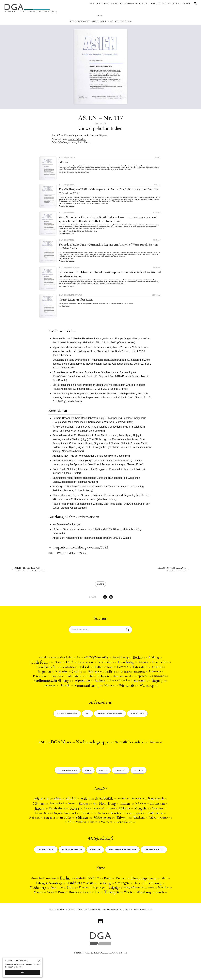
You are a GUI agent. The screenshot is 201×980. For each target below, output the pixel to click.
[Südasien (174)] (135, 832)
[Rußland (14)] (83, 832)
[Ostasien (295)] (127, 827)
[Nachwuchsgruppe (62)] (93, 754)
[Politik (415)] (155, 677)
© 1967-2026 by (96, 974)
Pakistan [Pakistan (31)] (159, 827)
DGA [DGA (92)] (79, 666)
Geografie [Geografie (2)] (160, 666)
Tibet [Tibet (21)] (72, 837)
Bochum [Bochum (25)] (100, 894)
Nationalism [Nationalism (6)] (101, 677)
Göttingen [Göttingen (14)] (145, 899)
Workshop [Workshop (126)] (120, 697)
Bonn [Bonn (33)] (116, 894)
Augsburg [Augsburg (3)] (53, 894)
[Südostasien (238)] (157, 832)
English (101, 16)
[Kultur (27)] (129, 672)
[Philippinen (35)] (65, 832)
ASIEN (100, 3)
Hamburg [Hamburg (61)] (50, 904)
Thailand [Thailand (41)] (58, 837)
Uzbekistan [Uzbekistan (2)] (111, 837)
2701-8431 (85, 555)
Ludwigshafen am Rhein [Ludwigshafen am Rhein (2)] (49, 909)
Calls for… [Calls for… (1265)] (47, 666)
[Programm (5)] (109, 682)
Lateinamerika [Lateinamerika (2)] (129, 822)
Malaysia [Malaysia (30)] (158, 822)
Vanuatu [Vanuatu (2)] (125, 837)
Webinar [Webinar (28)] (78, 697)
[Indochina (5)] (157, 816)
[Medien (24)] (66, 677)
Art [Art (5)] (78, 661)
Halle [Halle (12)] (160, 899)
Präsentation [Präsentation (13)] (91, 682)
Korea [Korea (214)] (103, 822)
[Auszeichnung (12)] (124, 661)
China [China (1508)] (46, 816)
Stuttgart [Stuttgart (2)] (149, 909)
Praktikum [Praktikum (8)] (73, 682)
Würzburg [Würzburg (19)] (111, 913)
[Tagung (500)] (90, 692)
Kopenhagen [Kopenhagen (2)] (139, 904)
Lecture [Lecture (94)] (155, 672)
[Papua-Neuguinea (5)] (43, 832)
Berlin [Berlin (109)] (70, 894)
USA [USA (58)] (98, 837)
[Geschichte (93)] (48, 672)
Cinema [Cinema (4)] (67, 666)
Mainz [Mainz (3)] (69, 909)
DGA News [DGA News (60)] (58, 754)
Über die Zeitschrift (79, 21)
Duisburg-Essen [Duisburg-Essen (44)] (156, 894)
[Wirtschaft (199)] (98, 697)
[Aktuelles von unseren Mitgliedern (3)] (53, 661)
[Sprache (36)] (63, 686)
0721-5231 (62, 555)
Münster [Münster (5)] (98, 909)
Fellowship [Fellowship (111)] (118, 666)
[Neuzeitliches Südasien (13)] (134, 754)
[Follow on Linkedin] (100, 942)
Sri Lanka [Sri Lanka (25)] (117, 832)
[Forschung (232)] (141, 666)
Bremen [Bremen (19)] (131, 894)
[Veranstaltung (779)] (150, 692)
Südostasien (137, 725)
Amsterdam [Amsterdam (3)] (38, 894)
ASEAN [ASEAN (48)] (71, 811)
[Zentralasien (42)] (159, 837)
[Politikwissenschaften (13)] (49, 682)
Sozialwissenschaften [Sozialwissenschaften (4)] (42, 686)
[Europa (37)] (95, 816)
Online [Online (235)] (119, 677)
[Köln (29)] (108, 904)
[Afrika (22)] (56, 811)
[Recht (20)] (144, 682)
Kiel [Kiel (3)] (98, 904)
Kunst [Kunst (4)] (142, 672)
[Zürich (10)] (128, 913)
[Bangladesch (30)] (162, 811)
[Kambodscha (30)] (84, 822)
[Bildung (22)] (160, 661)
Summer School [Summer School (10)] (47, 692)
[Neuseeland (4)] (109, 827)
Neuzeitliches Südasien (110, 725)
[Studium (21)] (164, 686)
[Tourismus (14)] (108, 692)
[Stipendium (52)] (145, 686)
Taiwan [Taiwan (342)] (40, 837)
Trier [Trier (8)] (161, 909)
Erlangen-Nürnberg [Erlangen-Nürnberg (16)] (63, 899)
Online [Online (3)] (110, 909)
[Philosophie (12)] (137, 677)
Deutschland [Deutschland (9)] (65, 816)
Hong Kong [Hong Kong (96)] (121, 816)
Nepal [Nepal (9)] (95, 827)
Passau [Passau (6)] (122, 909)
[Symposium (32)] (70, 692)
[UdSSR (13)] (85, 837)
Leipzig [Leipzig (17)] (155, 904)
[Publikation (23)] (127, 681)
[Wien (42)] (95, 913)
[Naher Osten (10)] (79, 827)
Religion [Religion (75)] (159, 682)
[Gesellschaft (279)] (72, 672)
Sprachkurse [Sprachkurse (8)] (80, 686)
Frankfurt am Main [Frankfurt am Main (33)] (98, 899)
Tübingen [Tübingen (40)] (77, 913)
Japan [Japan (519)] (65, 822)
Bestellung (126, 21)
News (93, 3)
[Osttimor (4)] (144, 827)
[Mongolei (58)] (43, 827)
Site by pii (124, 974)
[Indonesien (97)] (46, 822)
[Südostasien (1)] (162, 754)
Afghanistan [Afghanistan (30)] (39, 811)
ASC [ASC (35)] (37, 754)
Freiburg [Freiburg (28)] (126, 899)
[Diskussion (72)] (96, 666)
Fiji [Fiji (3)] (105, 816)
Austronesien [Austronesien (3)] (142, 811)
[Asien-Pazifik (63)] (107, 811)
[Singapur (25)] (99, 832)
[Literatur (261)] (48, 677)
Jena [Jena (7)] (89, 904)
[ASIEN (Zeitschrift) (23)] (97, 661)
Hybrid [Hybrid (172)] (113, 672)
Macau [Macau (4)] (144, 822)
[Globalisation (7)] (95, 672)
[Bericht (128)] (144, 661)
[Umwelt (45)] (126, 692)
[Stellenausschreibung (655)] (112, 686)
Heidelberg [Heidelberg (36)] (73, 904)
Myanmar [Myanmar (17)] (61, 827)
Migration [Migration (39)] (83, 677)
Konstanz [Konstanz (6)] (123, 904)
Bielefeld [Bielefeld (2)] (85, 894)
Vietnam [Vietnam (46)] (140, 837)
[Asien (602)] (87, 811)
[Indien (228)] (141, 816)
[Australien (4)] (126, 811)
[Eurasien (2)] (81, 816)
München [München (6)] (83, 909)
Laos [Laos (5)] (115, 822)
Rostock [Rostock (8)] (135, 909)
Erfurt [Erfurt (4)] (40, 899)
